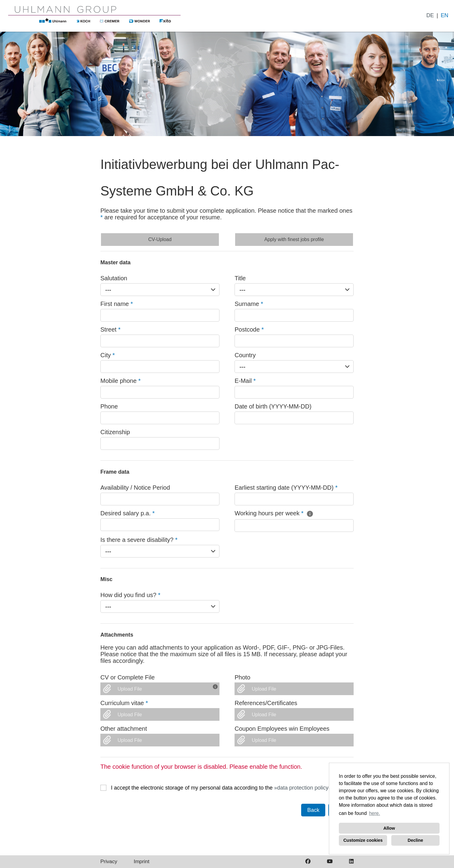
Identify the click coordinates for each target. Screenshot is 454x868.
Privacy (109, 862)
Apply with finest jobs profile (294, 239)
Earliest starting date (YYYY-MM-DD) (286, 488)
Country (245, 355)
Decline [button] (415, 840)
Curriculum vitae (124, 703)
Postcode (249, 329)
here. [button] (374, 813)
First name (117, 304)
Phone (109, 406)
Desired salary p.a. (128, 513)
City (108, 355)
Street (110, 329)
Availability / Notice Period (135, 488)
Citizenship (115, 432)
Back (313, 810)
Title (240, 278)
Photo (242, 677)
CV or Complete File (128, 677)
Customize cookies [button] (363, 840)
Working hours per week (274, 513)
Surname (249, 304)
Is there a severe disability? (139, 540)
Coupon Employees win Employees (282, 729)
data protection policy (303, 788)
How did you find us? (130, 595)
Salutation (114, 278)
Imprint (141, 862)
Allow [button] (389, 828)
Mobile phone (120, 381)
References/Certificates (266, 703)
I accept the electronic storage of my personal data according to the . (222, 788)
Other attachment (124, 729)
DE (430, 15)
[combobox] (160, 290)
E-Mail (245, 381)
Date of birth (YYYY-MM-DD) (273, 406)
